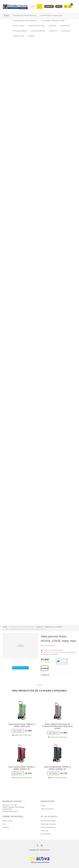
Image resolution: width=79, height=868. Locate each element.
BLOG (4, 824)
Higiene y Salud (19, 36)
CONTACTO (6, 827)
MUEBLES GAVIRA (8, 821)
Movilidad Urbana (20, 31)
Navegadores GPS (38, 31)
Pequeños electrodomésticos (25, 21)
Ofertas (49, 6)
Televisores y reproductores (53, 21)
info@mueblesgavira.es (10, 811)
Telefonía (53, 26)
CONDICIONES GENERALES (48, 824)
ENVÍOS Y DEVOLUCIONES (48, 821)
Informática (65, 26)
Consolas (53, 31)
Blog (59, 6)
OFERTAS (43, 806)
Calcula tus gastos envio (62, 661)
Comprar (18, 731)
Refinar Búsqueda (20, 668)
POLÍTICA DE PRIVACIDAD (48, 827)
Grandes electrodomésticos (24, 16)
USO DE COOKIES (46, 834)
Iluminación (66, 31)
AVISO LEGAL (45, 831)
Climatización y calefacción (51, 16)
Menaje (39, 627)
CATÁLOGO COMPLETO (47, 809)
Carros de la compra (53, 627)
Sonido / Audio (19, 26)
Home (5, 627)
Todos (6, 16)
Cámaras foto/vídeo (36, 26)
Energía (31, 36)
